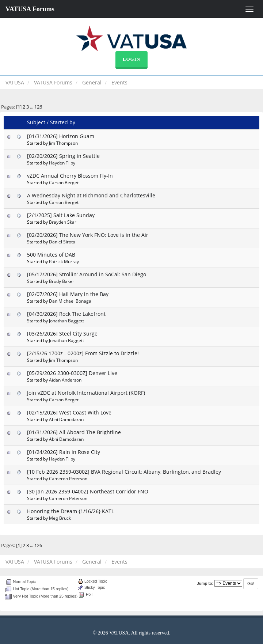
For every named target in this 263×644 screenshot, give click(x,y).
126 (38, 107)
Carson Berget (64, 182)
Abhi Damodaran (66, 419)
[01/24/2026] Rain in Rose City (64, 452)
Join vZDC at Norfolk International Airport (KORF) (86, 393)
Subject (36, 122)
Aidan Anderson (65, 380)
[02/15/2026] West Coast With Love (69, 412)
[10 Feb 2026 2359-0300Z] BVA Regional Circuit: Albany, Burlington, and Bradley (124, 472)
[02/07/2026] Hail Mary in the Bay (68, 294)
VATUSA (15, 82)
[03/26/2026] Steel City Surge (62, 334)
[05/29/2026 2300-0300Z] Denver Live (72, 373)
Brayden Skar (63, 222)
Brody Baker (62, 281)
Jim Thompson (63, 143)
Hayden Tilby (62, 163)
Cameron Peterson (68, 478)
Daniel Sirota (62, 242)
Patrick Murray (64, 261)
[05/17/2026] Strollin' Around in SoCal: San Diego (87, 274)
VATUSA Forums (30, 9)
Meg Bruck (60, 518)
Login (131, 59)
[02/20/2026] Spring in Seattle (63, 156)
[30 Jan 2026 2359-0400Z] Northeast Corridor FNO (88, 491)
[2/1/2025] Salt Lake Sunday (61, 215)
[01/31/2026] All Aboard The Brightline (74, 432)
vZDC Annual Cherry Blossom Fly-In (70, 176)
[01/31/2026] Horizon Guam (61, 136)
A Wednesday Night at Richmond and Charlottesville (91, 195)
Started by (63, 122)
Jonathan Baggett (66, 321)
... (32, 107)
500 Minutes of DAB (51, 255)
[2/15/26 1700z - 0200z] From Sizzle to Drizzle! (83, 353)
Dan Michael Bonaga (70, 301)
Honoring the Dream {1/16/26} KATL (70, 511)
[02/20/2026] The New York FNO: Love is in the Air (88, 235)
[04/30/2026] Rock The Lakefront (66, 314)
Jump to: (205, 583)
